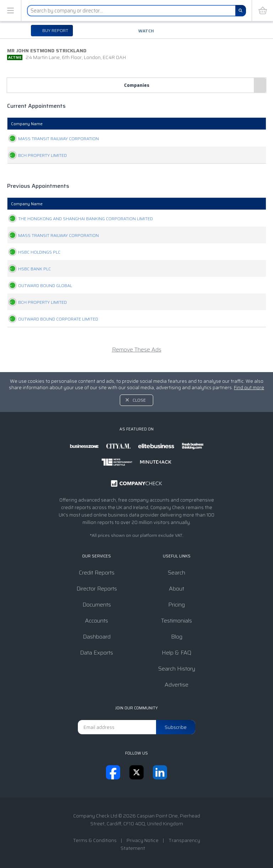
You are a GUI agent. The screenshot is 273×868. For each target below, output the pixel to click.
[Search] (241, 11)
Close (139, 400)
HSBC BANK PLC (27, 276)
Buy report (55, 30)
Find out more (249, 388)
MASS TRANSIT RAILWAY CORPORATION (51, 139)
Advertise (176, 685)
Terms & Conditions (95, 840)
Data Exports (97, 653)
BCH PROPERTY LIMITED (35, 155)
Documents (97, 605)
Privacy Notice (143, 840)
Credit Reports (97, 573)
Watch (146, 31)
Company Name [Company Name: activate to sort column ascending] (27, 124)
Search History (177, 669)
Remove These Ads (137, 357)
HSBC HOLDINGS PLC (32, 260)
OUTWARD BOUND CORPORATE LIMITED (51, 326)
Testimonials (176, 621)
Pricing (176, 605)
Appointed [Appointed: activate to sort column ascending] (210, 124)
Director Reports (97, 589)
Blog (177, 637)
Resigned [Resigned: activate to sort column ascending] (245, 124)
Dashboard (97, 637)
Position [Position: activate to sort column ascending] (178, 124)
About (176, 589)
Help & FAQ (176, 653)
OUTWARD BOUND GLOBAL (38, 293)
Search (176, 573)
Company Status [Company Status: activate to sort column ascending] (135, 124)
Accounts (97, 621)
